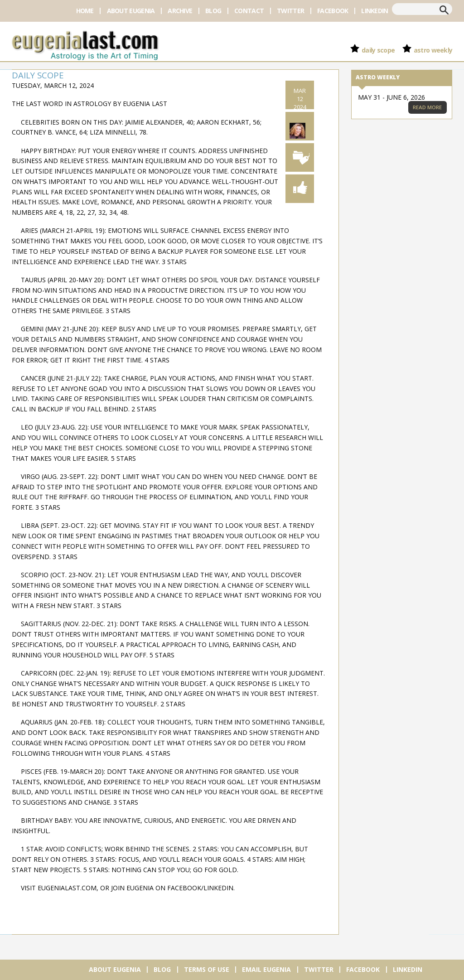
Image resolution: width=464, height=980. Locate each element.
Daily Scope (378, 50)
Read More (427, 107)
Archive (180, 11)
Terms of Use (207, 969)
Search (444, 10)
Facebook (333, 11)
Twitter (290, 11)
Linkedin (375, 11)
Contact (249, 11)
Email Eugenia (266, 969)
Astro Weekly (433, 50)
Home (85, 11)
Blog (213, 11)
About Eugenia (131, 11)
